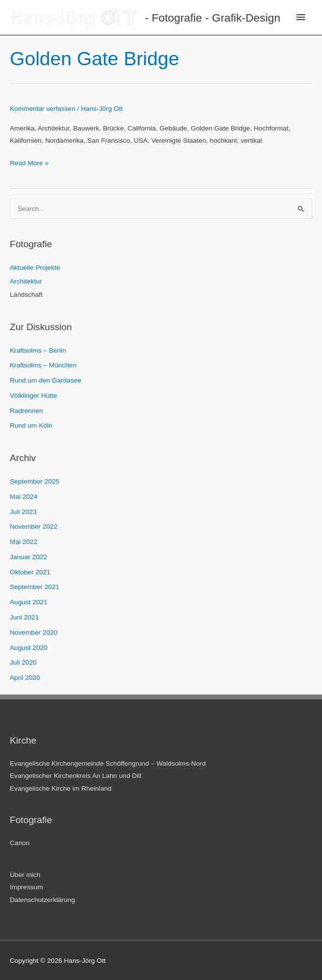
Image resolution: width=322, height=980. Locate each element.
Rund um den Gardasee (46, 380)
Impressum (26, 887)
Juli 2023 (23, 512)
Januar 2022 (28, 557)
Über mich (25, 875)
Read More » (29, 163)
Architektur (26, 281)
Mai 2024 (24, 497)
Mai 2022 (24, 542)
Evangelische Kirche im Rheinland (61, 788)
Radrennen (26, 411)
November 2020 (34, 632)
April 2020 (25, 678)
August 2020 (29, 648)
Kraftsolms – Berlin (38, 350)
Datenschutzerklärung (42, 900)
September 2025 (35, 481)
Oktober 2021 (30, 572)
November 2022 (34, 527)
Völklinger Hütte (34, 396)
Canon (20, 843)
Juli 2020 (23, 662)
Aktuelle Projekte (35, 268)
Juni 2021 (24, 617)
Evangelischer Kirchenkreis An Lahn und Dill (75, 776)
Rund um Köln (31, 426)
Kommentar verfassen (43, 109)
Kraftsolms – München (43, 365)
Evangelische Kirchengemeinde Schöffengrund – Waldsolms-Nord (108, 763)
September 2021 (35, 587)
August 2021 (29, 602)
